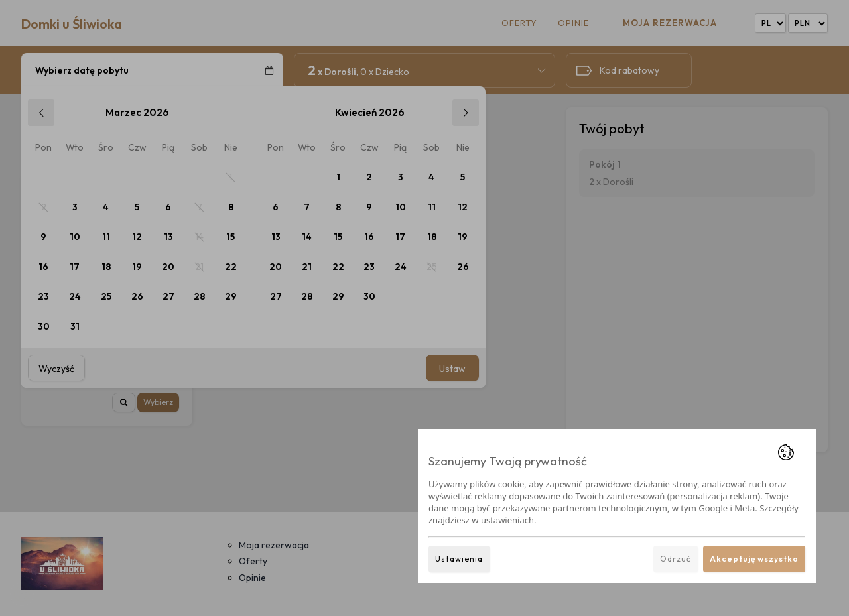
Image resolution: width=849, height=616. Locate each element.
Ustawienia (459, 559)
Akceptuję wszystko (754, 559)
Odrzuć (676, 559)
